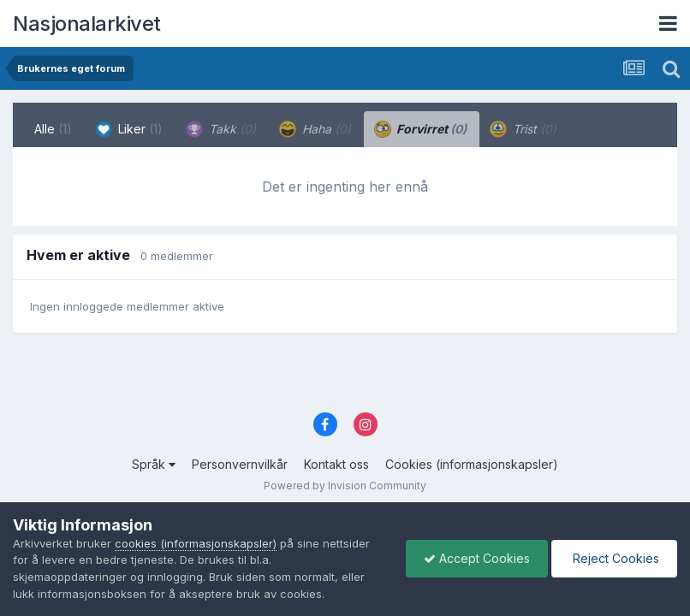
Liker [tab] (129, 129)
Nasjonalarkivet (87, 24)
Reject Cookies (614, 558)
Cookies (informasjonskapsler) (472, 464)
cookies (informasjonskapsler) (196, 543)
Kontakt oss (336, 464)
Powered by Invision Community (345, 486)
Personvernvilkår (240, 464)
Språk (154, 464)
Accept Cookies (477, 558)
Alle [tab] (53, 129)
